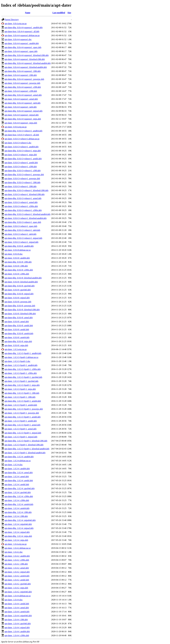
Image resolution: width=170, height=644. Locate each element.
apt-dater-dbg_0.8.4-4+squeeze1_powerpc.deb (24, 79)
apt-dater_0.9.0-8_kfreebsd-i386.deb (20, 314)
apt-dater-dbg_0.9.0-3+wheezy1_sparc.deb (23, 222)
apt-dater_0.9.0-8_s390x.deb (17, 274)
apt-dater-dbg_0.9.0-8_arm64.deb (19, 333)
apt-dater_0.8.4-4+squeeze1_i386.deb (21, 75)
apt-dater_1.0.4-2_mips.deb (16, 588)
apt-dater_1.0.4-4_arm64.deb (17, 612)
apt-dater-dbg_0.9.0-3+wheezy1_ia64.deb (22, 230)
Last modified (59, 13)
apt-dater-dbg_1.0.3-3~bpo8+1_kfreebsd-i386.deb (26, 441)
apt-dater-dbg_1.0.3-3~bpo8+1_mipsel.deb (23, 433)
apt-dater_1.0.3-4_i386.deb (16, 516)
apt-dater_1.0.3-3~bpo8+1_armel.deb (21, 429)
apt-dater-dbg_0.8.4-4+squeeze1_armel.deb (23, 95)
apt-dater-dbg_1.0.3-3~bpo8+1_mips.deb (22, 385)
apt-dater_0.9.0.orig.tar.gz (16, 127)
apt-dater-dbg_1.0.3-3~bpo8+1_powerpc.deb (24, 409)
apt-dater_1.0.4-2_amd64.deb (17, 556)
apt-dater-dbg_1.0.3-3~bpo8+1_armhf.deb (23, 417)
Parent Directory (12, 20)
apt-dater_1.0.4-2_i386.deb (16, 564)
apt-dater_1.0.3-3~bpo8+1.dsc (17, 361)
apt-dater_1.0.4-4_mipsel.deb (17, 628)
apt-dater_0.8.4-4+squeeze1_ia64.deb (21, 107)
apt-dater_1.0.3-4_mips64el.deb (18, 524)
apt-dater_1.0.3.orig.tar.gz (16, 349)
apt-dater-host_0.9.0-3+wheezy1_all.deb (22, 135)
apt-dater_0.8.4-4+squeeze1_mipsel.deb (22, 115)
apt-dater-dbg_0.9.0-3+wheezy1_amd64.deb (24, 131)
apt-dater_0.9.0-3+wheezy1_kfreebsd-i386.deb (25, 194)
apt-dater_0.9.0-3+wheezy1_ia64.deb (21, 234)
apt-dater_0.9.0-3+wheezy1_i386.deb (21, 186)
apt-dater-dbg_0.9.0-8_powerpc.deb (20, 306)
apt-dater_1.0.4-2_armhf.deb (17, 580)
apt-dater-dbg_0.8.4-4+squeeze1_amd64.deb (24, 27)
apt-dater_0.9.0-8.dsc (14, 254)
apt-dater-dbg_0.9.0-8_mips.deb (18, 341)
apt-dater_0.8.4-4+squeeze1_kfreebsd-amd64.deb (26, 67)
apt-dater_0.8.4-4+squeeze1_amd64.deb (22, 43)
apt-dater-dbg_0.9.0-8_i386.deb (18, 262)
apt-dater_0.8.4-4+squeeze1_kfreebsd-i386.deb (25, 59)
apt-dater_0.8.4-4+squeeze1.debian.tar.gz (22, 35)
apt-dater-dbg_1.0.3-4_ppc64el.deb (20, 488)
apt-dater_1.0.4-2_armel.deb (17, 568)
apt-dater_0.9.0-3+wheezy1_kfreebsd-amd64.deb (26, 218)
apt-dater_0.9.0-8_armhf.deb (17, 329)
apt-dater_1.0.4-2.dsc (14, 552)
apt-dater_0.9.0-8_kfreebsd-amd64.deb (21, 282)
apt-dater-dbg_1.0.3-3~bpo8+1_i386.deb (22, 393)
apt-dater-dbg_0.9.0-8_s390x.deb (19, 270)
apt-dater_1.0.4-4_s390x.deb (17, 635)
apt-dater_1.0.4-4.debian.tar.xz (18, 596)
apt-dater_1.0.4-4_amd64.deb (17, 631)
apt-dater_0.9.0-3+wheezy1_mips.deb (21, 155)
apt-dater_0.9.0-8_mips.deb (16, 345)
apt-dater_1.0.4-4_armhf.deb (17, 604)
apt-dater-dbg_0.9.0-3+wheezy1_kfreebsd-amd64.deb (27, 214)
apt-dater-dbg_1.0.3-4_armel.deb (19, 473)
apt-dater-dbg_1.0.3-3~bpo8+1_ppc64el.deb (23, 377)
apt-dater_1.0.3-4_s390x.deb (17, 500)
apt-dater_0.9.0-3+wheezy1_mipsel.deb (22, 242)
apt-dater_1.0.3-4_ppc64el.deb (18, 492)
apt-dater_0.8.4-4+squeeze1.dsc (18, 39)
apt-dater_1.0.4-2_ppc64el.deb (18, 584)
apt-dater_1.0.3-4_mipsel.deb (17, 532)
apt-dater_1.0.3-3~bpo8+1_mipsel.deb (21, 437)
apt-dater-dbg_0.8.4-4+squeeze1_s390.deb (23, 87)
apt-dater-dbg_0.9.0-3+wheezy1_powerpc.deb (24, 175)
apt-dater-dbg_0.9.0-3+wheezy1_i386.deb (23, 182)
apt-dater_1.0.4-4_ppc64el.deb (18, 624)
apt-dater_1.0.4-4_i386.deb (16, 620)
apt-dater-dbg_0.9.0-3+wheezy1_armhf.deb (23, 159)
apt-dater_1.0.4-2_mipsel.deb (17, 572)
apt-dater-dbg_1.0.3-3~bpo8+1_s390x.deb (23, 369)
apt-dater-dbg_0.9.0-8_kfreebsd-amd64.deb (23, 278)
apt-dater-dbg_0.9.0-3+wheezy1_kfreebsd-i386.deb (26, 190)
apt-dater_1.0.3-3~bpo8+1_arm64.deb (21, 405)
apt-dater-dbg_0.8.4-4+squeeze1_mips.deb (23, 119)
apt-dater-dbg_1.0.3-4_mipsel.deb (19, 528)
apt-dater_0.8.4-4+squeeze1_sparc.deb (21, 51)
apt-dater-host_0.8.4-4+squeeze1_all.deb (22, 31)
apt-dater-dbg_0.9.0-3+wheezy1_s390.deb (23, 171)
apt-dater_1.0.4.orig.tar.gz (16, 544)
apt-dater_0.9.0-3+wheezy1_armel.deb (21, 202)
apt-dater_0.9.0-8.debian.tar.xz (18, 250)
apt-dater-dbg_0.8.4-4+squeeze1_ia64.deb (23, 103)
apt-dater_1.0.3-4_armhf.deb (17, 484)
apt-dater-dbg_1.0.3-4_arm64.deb (19, 504)
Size (69, 13)
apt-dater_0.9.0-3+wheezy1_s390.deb (21, 167)
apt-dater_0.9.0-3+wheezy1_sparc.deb (21, 226)
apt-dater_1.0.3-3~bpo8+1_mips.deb (20, 389)
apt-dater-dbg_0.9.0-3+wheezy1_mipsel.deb (23, 238)
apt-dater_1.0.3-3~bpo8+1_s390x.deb (21, 373)
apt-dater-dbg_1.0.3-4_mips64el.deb (20, 520)
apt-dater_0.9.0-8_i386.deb (16, 266)
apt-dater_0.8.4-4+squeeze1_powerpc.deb (22, 83)
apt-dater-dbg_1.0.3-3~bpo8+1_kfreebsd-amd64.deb (27, 449)
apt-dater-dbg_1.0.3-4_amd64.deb (19, 457)
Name (28, 13)
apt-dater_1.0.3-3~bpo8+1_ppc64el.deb (22, 381)
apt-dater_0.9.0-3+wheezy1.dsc (18, 143)
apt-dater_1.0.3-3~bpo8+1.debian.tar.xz (22, 357)
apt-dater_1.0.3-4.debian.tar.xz (18, 461)
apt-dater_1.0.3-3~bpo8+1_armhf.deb (21, 421)
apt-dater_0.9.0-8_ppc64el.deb (18, 290)
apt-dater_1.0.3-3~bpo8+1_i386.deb (20, 397)
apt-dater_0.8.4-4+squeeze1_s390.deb (21, 91)
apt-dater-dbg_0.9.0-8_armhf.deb (19, 326)
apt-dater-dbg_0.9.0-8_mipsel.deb (19, 294)
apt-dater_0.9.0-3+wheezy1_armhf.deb (21, 163)
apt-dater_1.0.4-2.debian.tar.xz (18, 548)
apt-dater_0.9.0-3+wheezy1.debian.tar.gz (22, 139)
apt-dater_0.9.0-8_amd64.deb (17, 258)
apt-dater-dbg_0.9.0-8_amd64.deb (19, 246)
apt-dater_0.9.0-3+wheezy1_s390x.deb (21, 206)
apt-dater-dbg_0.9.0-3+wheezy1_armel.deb (23, 198)
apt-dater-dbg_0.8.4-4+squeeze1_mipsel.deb (24, 111)
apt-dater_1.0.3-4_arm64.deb (17, 508)
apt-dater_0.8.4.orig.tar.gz (16, 24)
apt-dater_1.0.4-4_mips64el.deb (18, 616)
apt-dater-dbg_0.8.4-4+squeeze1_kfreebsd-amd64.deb (28, 63)
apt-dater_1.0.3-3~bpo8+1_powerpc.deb (22, 413)
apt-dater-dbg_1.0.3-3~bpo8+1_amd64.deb (23, 353)
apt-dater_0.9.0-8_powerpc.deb (18, 302)
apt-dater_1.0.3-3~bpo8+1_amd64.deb (21, 365)
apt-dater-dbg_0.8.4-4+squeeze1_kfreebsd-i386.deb (27, 55)
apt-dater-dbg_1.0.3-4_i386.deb (18, 512)
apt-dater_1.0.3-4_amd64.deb (17, 469)
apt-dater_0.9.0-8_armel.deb (17, 322)
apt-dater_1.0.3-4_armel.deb (17, 477)
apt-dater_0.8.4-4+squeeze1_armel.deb (21, 99)
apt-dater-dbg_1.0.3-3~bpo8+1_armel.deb (22, 425)
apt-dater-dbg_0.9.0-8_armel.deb (19, 318)
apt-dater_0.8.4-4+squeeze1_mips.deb (21, 123)
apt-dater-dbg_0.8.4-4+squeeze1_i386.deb (23, 71)
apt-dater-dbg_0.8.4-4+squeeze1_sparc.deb (23, 47)
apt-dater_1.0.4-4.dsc (14, 600)
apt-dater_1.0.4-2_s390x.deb (17, 560)
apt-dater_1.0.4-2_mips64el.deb (18, 592)
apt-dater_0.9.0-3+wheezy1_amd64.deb (22, 147)
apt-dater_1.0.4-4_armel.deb (17, 608)
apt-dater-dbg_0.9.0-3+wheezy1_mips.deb (23, 151)
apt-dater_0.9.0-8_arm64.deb (17, 337)
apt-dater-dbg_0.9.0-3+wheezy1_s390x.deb (23, 210)
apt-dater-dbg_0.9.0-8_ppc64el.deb (20, 286)
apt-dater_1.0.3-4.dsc (14, 465)
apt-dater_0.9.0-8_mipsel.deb (17, 298)
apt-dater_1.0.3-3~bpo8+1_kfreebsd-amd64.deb (25, 453)
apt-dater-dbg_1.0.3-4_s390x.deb (19, 496)
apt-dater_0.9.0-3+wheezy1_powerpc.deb (22, 178)
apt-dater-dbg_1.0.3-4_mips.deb (18, 536)
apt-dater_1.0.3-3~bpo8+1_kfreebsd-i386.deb (24, 445)
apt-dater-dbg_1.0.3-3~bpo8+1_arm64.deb (23, 401)
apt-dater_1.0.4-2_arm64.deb (17, 576)
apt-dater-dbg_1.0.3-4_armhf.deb (19, 480)
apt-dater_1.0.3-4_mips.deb (16, 540)
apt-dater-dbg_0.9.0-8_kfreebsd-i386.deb (22, 310)
